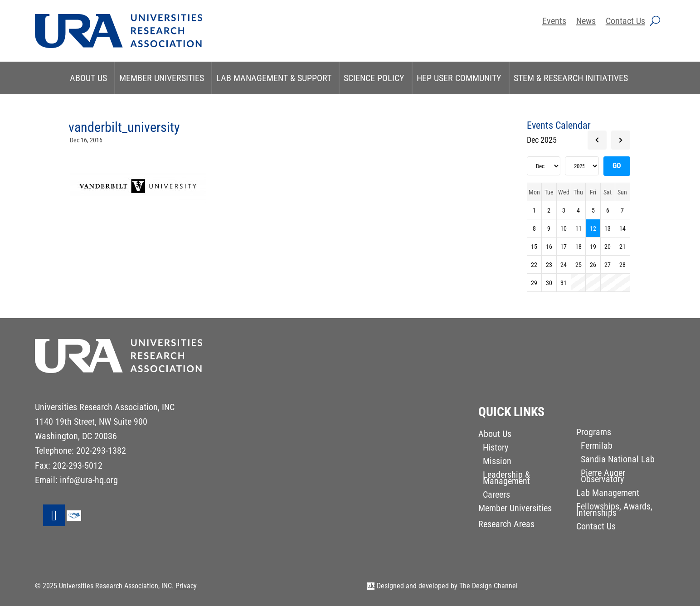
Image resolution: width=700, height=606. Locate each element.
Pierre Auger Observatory (603, 477)
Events (554, 22)
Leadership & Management (506, 479)
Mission (497, 462)
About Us (88, 78)
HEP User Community (459, 78)
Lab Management (608, 494)
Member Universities (162, 78)
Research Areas (506, 525)
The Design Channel (489, 586)
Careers (496, 496)
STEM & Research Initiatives (571, 78)
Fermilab (597, 447)
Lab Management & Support (274, 78)
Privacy (186, 586)
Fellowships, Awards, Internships (614, 511)
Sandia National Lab (618, 460)
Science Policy (374, 78)
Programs (594, 433)
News (586, 22)
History (496, 448)
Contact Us (625, 22)
